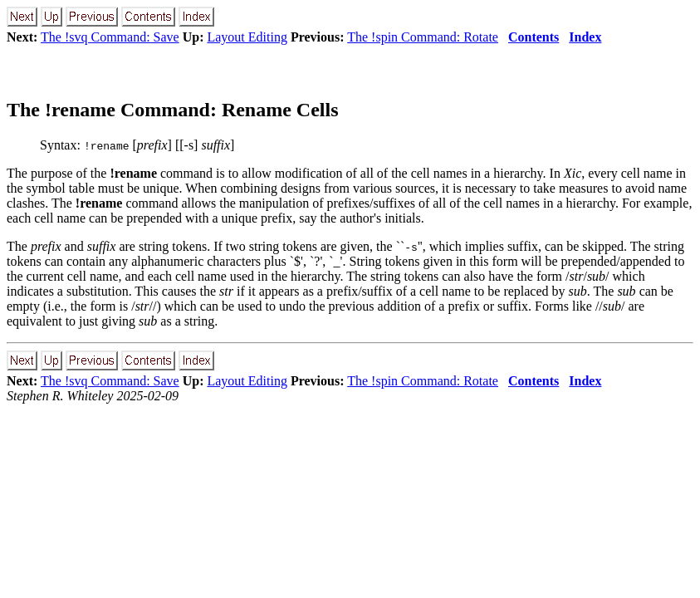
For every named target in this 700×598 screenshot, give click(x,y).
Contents (534, 37)
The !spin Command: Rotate (423, 37)
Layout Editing (247, 37)
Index (585, 37)
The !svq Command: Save (110, 37)
